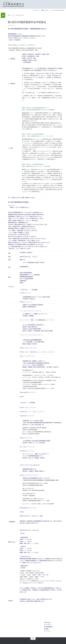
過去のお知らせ (20, 15)
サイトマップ (47, 631)
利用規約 (46, 629)
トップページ (36, 10)
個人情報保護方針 (49, 627)
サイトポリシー (48, 625)
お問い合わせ (47, 622)
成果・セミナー (45, 10)
